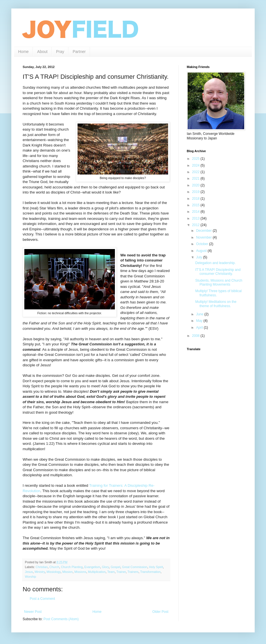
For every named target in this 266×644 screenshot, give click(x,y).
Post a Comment (42, 599)
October (203, 244)
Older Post (160, 612)
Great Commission (135, 567)
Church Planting (72, 567)
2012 (196, 225)
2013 (196, 218)
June (200, 314)
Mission (67, 572)
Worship (30, 577)
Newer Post (33, 612)
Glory (105, 567)
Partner (79, 52)
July (200, 257)
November (204, 237)
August (202, 251)
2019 (196, 192)
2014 (196, 212)
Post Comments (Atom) (61, 619)
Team (111, 572)
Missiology (54, 572)
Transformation (150, 572)
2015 (196, 205)
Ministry (40, 572)
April (200, 328)
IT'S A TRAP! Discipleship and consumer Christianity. (218, 272)
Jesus (29, 572)
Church (54, 567)
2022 (196, 172)
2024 (196, 165)
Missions (80, 572)
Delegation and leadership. (215, 263)
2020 (196, 185)
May (200, 321)
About (42, 52)
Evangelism (92, 567)
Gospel (115, 567)
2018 (196, 199)
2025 (196, 159)
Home (23, 52)
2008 (196, 336)
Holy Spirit (156, 567)
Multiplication (97, 572)
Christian (42, 567)
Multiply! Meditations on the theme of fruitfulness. (216, 304)
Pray (60, 52)
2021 (196, 178)
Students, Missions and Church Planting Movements (219, 282)
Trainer (121, 572)
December (204, 231)
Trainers (133, 572)
